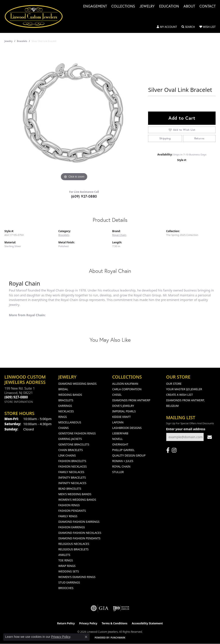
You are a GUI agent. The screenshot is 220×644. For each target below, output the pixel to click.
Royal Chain (119, 235)
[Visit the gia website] (100, 608)
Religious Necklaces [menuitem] (74, 544)
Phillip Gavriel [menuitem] (123, 450)
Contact (207, 7)
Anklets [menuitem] (64, 555)
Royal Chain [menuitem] (121, 466)
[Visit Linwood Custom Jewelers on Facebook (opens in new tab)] (168, 450)
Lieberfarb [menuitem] (120, 433)
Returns (199, 138)
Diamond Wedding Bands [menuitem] (78, 384)
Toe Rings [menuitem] (66, 560)
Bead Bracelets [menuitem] (70, 489)
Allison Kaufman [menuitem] (125, 384)
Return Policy (66, 623)
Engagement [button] (95, 7)
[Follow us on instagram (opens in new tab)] (174, 450)
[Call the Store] (16, 397)
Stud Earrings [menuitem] (69, 582)
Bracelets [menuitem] (66, 400)
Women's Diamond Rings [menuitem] (77, 577)
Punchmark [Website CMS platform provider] (118, 638)
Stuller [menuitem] (118, 472)
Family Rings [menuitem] (68, 516)
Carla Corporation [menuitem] (127, 389)
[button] (167, 27)
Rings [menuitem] (63, 417)
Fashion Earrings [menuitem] (72, 527)
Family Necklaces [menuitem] (71, 472)
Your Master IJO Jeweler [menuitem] (184, 389)
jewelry (9, 41)
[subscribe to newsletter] (210, 437)
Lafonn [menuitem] (118, 422)
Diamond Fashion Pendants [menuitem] (79, 538)
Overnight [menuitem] (120, 444)
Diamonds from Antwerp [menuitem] (131, 400)
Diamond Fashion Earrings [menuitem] (79, 522)
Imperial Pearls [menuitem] (124, 411)
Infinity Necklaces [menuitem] (72, 483)
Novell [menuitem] (118, 439)
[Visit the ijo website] (121, 608)
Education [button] (169, 7)
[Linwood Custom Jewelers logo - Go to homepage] (36, 16)
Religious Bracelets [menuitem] (74, 549)
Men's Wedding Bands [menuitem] (75, 494)
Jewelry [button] (147, 7)
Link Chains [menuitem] (67, 455)
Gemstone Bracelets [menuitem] (74, 444)
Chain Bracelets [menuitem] (71, 450)
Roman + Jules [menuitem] (123, 461)
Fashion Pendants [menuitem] (72, 511)
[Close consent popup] (86, 637)
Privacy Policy (88, 623)
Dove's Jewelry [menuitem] (123, 406)
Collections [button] (123, 7)
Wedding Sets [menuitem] (69, 571)
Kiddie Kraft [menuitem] (122, 417)
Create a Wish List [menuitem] (180, 395)
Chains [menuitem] (64, 428)
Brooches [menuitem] (66, 588)
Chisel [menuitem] (117, 395)
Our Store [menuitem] (174, 384)
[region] (74, 116)
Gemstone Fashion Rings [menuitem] (77, 433)
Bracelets (22, 41)
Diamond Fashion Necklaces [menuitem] (80, 533)
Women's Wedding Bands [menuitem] (77, 500)
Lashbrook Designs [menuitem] (127, 428)
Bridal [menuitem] (63, 389)
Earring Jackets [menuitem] (70, 439)
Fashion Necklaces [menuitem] (73, 466)
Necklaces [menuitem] (66, 411)
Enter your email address (186, 429)
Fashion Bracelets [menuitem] (72, 461)
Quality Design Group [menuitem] (129, 455)
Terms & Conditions (115, 623)
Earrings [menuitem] (65, 406)
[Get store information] (19, 402)
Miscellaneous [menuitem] (70, 422)
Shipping (165, 138)
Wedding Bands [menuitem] (70, 395)
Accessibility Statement (147, 623)
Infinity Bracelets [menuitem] (72, 477)
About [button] (189, 7)
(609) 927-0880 (84, 196)
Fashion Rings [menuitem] (69, 505)
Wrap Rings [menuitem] (67, 566)
